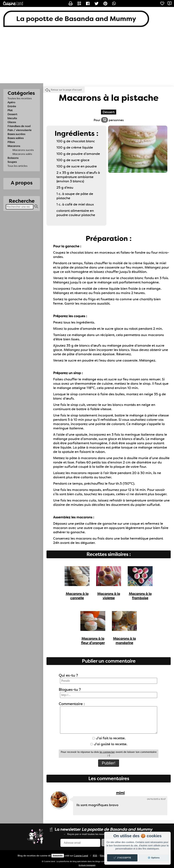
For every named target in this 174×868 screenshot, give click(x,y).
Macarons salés (22, 154)
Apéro (11, 102)
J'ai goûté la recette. (109, 744)
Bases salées (16, 138)
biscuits (12, 118)
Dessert (12, 114)
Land (81, 856)
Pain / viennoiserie (20, 130)
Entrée (12, 106)
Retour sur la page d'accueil (66, 90)
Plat (10, 110)
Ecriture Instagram (87, 865)
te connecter (107, 752)
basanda (58, 856)
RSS (95, 856)
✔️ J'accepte (122, 858)
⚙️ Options (154, 858)
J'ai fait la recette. (109, 738)
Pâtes (11, 142)
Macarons (14, 146)
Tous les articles (17, 166)
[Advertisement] (87, 57)
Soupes (12, 162)
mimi (120, 793)
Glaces (12, 122)
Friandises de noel (19, 126)
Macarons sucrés (23, 150)
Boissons (13, 158)
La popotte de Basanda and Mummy (76, 19)
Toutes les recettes (20, 98)
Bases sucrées (16, 134)
